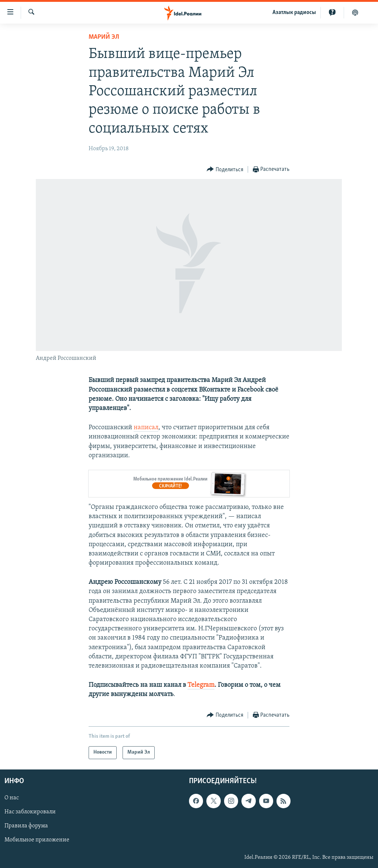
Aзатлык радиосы (294, 13)
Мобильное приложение (37, 840)
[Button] (225, 170)
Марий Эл (104, 37)
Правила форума (26, 826)
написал (146, 428)
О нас (12, 798)
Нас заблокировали (30, 812)
